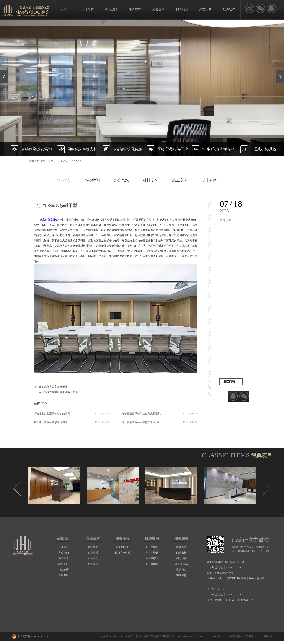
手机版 (216, 636)
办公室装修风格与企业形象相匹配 (141, 413)
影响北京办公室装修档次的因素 (52, 413)
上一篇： (51, 387)
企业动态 (62, 161)
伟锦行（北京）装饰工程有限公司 (145, 636)
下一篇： (56, 392)
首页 (64, 10)
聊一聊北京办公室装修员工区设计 (141, 422)
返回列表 (231, 382)
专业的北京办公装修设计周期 (51, 422)
